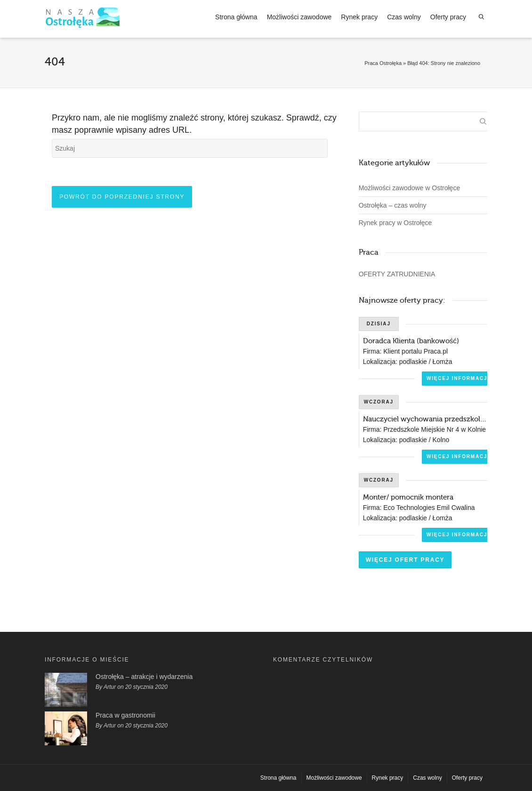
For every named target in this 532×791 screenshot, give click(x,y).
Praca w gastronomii (125, 715)
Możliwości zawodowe (299, 17)
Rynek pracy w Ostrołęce (395, 223)
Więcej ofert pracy (405, 560)
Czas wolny (404, 17)
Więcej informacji (458, 378)
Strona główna (236, 17)
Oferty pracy (448, 17)
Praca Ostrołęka (383, 63)
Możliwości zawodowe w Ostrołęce (410, 188)
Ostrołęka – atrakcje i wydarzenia (144, 677)
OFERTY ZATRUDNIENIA (397, 274)
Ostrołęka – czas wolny (393, 205)
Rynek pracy (359, 17)
